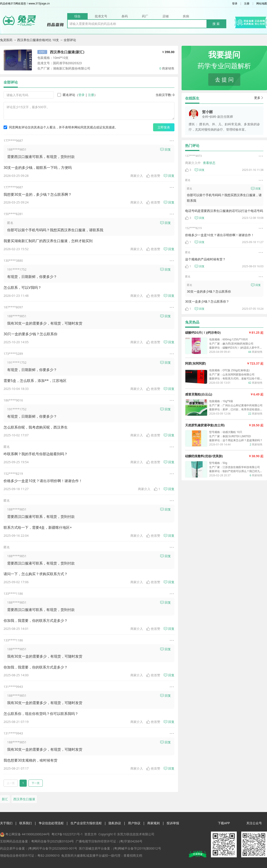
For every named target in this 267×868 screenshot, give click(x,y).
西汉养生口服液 (24, 799)
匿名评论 (66, 95)
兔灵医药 (7, 40)
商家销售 (167, 68)
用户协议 (134, 823)
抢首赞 (153, 176)
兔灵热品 (192, 322)
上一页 (11, 783)
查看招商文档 (133, 855)
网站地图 (262, 4)
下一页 (36, 783)
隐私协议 (115, 823)
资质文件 (91, 834)
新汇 (5, 799)
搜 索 (216, 24)
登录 (235, 4)
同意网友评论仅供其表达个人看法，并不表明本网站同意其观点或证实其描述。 (61, 127)
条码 (125, 16)
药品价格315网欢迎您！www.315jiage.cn (25, 4)
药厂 (145, 16)
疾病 (186, 16)
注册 (247, 4)
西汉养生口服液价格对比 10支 (38, 40)
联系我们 (26, 823)
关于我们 (6, 823)
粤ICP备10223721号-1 (67, 834)
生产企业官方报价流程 (86, 823)
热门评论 (192, 146)
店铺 (166, 16)
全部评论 (11, 82)
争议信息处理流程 (51, 823)
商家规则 (154, 823)
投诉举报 (173, 823)
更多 (259, 98)
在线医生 (192, 98)
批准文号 (101, 16)
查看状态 (209, 163)
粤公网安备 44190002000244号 (28, 834)
